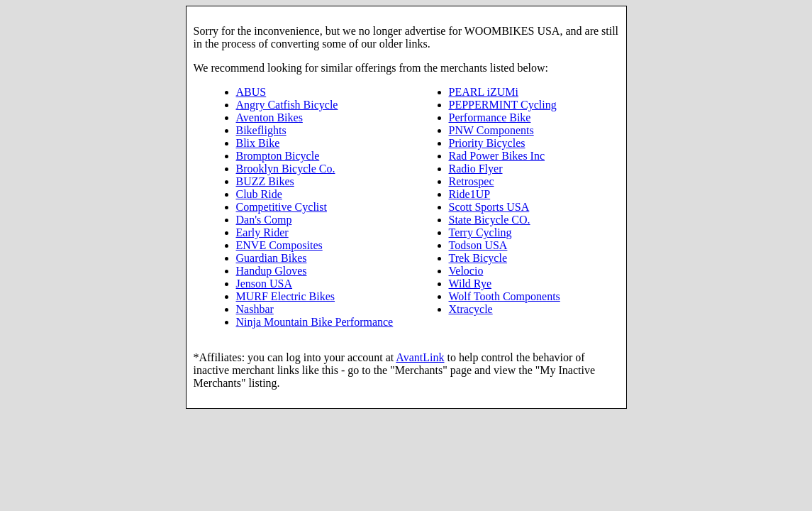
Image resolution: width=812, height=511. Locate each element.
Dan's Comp (264, 220)
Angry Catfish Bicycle (287, 105)
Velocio (466, 271)
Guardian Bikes (272, 258)
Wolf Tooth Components (505, 296)
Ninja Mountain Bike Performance (315, 322)
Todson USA (478, 245)
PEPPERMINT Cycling (503, 105)
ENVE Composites (279, 245)
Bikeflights (261, 130)
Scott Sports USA (489, 207)
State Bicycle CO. (490, 220)
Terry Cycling (480, 232)
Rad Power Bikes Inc (497, 156)
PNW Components (491, 130)
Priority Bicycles (487, 143)
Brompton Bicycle (278, 156)
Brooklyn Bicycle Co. (286, 169)
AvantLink (420, 357)
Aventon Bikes (269, 117)
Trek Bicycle (478, 258)
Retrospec (472, 181)
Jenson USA (265, 284)
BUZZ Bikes (265, 181)
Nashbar (255, 309)
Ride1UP (470, 194)
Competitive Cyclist (282, 207)
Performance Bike (490, 117)
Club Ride (259, 194)
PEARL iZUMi (484, 92)
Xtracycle (471, 309)
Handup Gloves (272, 271)
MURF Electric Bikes (286, 296)
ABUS (251, 92)
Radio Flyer (476, 169)
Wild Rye (470, 284)
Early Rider (262, 232)
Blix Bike (258, 143)
